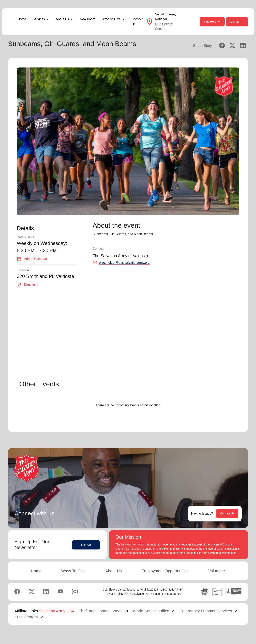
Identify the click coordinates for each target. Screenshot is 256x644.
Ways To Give (73, 571)
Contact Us (137, 22)
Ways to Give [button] (111, 19)
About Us (114, 571)
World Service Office (154, 611)
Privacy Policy (114, 594)
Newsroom (88, 19)
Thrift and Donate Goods (104, 611)
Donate (237, 22)
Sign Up (86, 545)
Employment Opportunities (165, 571)
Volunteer (217, 571)
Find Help (212, 22)
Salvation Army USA (57, 611)
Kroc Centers (29, 617)
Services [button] (39, 19)
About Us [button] (62, 19)
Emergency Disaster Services (209, 611)
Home (22, 19)
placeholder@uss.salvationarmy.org (124, 263)
